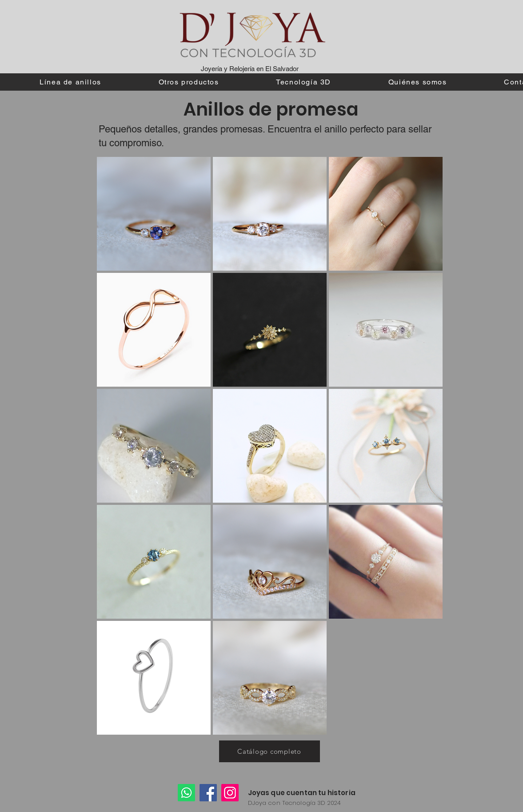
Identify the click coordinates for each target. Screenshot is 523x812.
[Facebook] (208, 793)
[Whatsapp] (186, 793)
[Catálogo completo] (269, 751)
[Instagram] (230, 793)
